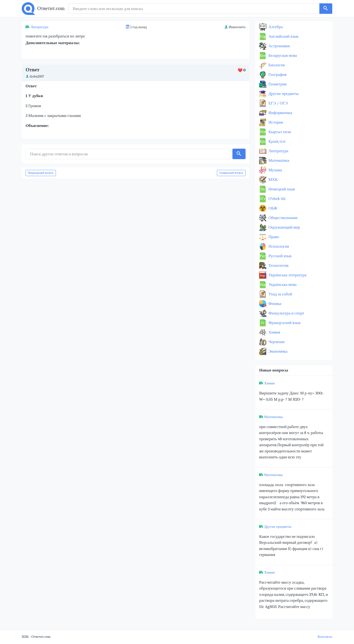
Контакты (325, 637)
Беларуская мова (282, 55)
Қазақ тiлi (276, 141)
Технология (278, 265)
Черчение (276, 342)
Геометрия (277, 84)
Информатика (280, 113)
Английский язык (283, 36)
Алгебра (275, 27)
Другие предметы (283, 94)
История (275, 122)
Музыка (275, 170)
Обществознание (283, 218)
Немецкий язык (281, 189)
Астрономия (279, 46)
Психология (278, 246)
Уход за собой (280, 294)
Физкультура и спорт (286, 313)
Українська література (287, 275)
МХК (273, 180)
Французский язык (284, 323)
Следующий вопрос (231, 173)
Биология (276, 65)
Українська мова (282, 285)
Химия (274, 332)
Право (273, 237)
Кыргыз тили (279, 132)
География (277, 75)
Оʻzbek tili (276, 199)
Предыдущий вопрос (41, 173)
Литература (39, 27)
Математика (278, 160)
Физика (274, 304)
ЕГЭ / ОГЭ (278, 103)
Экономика (278, 351)
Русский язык (280, 256)
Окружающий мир (284, 227)
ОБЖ (272, 208)
